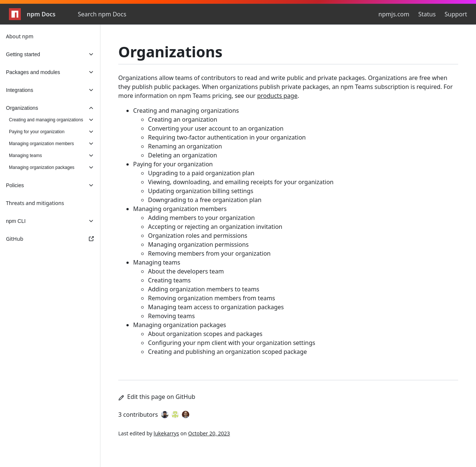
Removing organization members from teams (212, 298)
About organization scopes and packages (205, 334)
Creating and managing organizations (186, 111)
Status (427, 14)
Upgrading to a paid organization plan (201, 173)
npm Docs (32, 14)
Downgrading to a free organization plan (205, 200)
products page (277, 96)
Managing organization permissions (198, 244)
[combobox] (118, 14)
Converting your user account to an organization (216, 128)
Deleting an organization (183, 155)
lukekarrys (166, 433)
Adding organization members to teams (204, 289)
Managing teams (157, 262)
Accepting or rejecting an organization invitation (215, 227)
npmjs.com (394, 14)
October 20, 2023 (209, 433)
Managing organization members (180, 209)
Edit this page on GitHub (157, 397)
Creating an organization (183, 119)
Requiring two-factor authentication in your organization (227, 137)
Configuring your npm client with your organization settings (232, 343)
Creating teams (169, 280)
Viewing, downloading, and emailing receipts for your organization (241, 182)
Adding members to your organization (201, 218)
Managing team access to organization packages (216, 307)
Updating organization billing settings (201, 191)
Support (456, 14)
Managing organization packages (180, 325)
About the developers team (186, 271)
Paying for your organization (173, 164)
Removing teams (171, 316)
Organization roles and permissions (198, 236)
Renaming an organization (185, 146)
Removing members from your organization (209, 253)
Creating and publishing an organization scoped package (227, 352)
